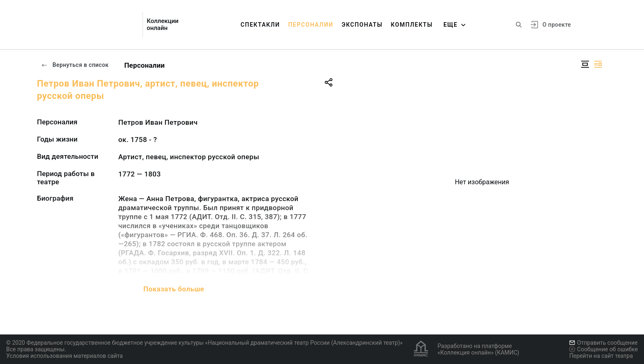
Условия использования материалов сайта (64, 356)
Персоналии (311, 25)
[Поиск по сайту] (519, 25)
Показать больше (174, 289)
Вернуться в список (75, 65)
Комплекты (412, 25)
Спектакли (260, 25)
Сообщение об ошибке (604, 349)
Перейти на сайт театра (601, 356)
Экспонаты (362, 25)
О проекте (557, 25)
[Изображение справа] (598, 64)
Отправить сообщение (603, 343)
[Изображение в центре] (585, 64)
